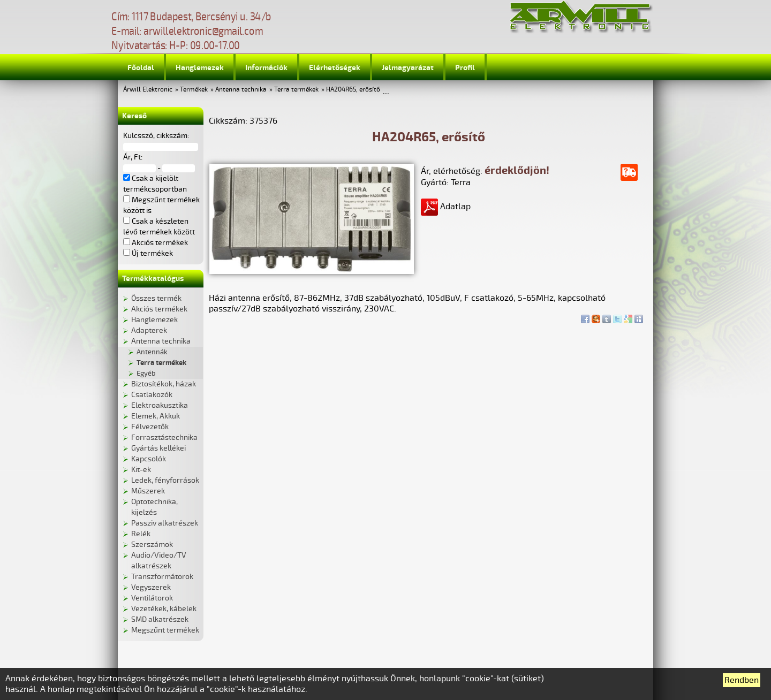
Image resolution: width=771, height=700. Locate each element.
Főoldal (141, 68)
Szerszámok (152, 545)
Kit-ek (141, 470)
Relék (141, 534)
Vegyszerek (151, 587)
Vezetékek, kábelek (164, 609)
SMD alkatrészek (160, 619)
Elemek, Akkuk (156, 416)
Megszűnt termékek (165, 630)
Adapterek (149, 330)
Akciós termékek (159, 309)
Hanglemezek (200, 68)
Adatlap (446, 207)
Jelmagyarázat (408, 68)
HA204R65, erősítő (353, 90)
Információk (266, 68)
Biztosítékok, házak (164, 384)
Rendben (742, 680)
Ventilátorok (152, 598)
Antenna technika (241, 90)
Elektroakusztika (160, 405)
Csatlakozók (152, 395)
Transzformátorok (162, 577)
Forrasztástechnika (164, 438)
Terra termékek (296, 90)
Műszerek (148, 491)
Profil (465, 68)
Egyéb (146, 374)
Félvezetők (150, 427)
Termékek (194, 90)
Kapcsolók (149, 459)
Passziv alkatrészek (165, 523)
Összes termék (156, 298)
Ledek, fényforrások (165, 480)
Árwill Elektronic (148, 90)
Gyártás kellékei (158, 448)
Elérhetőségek (335, 68)
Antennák (152, 352)
